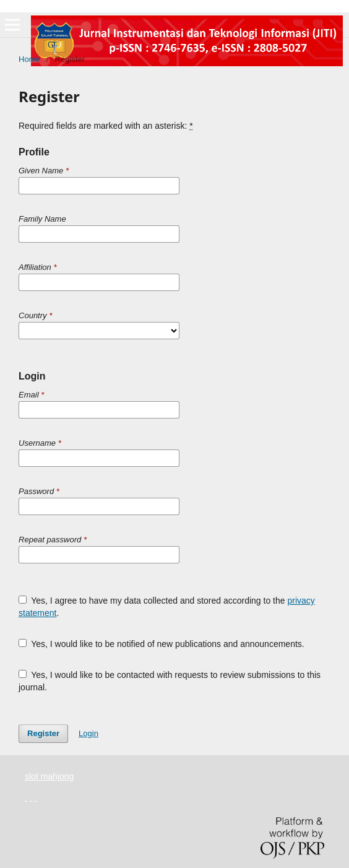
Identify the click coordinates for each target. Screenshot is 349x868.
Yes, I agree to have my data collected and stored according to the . (167, 607)
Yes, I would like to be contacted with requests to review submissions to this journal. (170, 681)
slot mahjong (49, 776)
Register (43, 733)
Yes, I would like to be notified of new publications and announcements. (162, 644)
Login (88, 733)
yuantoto (26, 800)
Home (29, 59)
